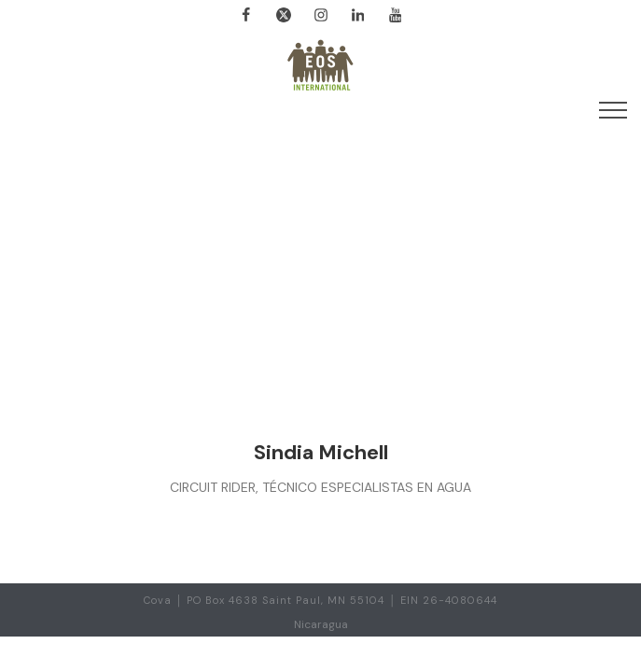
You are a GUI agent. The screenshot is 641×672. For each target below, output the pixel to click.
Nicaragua (321, 624)
